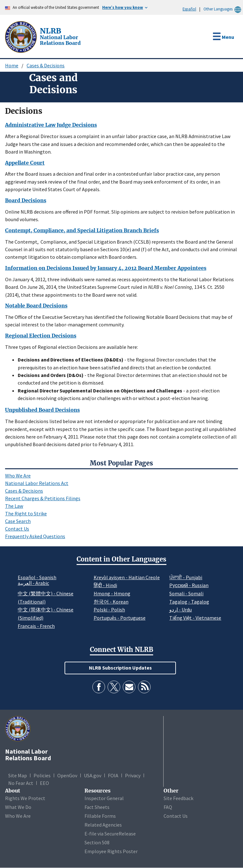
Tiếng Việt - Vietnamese (195, 618)
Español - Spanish (37, 577)
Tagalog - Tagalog (189, 602)
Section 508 (97, 842)
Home (12, 65)
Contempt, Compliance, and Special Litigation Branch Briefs (82, 230)
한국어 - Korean (111, 602)
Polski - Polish (109, 610)
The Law (14, 506)
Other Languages (223, 9)
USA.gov (93, 775)
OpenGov (67, 775)
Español (189, 9)
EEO (44, 783)
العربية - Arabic (33, 583)
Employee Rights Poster (111, 851)
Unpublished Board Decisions (42, 410)
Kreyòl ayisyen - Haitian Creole (127, 577)
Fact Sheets (97, 807)
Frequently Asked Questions (35, 536)
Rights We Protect (25, 798)
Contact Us (17, 529)
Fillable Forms (100, 816)
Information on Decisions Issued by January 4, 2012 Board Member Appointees (106, 268)
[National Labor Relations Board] (22, 36)
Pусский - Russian (189, 585)
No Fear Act (21, 783)
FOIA (113, 775)
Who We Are (18, 476)
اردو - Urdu (181, 610)
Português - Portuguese (120, 618)
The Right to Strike (26, 513)
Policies (42, 775)
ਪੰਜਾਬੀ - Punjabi (186, 577)
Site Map (18, 775)
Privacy (133, 775)
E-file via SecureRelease (110, 834)
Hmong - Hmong (112, 593)
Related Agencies (103, 825)
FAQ (168, 807)
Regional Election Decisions (41, 336)
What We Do (18, 807)
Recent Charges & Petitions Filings (43, 498)
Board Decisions (26, 200)
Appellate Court (25, 163)
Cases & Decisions (46, 65)
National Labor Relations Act (37, 483)
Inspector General (104, 798)
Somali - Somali (186, 593)
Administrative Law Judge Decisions (51, 125)
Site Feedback (178, 798)
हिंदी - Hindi (105, 585)
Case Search (18, 521)
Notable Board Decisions (36, 306)
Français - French (36, 626)
